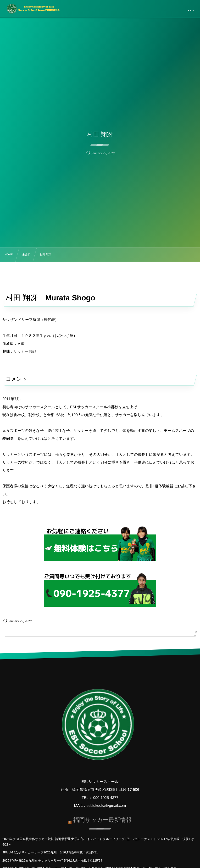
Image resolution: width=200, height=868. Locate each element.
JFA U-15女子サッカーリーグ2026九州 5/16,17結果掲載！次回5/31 (50, 852)
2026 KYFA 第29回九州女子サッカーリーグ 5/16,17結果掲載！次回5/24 (52, 860)
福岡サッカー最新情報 (102, 818)
